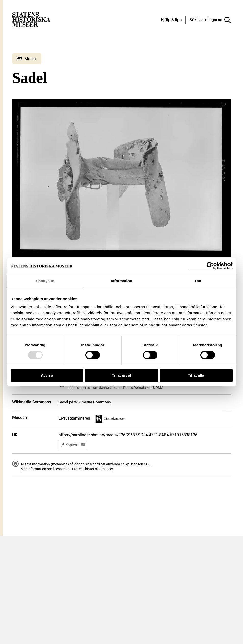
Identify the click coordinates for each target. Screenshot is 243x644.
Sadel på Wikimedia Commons (85, 402)
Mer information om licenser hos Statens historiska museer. (67, 469)
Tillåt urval (122, 375)
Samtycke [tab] (45, 281)
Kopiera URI (73, 445)
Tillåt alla (196, 375)
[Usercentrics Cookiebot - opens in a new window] (210, 266)
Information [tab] (122, 281)
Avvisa (47, 375)
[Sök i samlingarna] (210, 20)
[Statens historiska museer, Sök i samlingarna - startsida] (31, 19)
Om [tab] (198, 281)
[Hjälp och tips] (171, 20)
